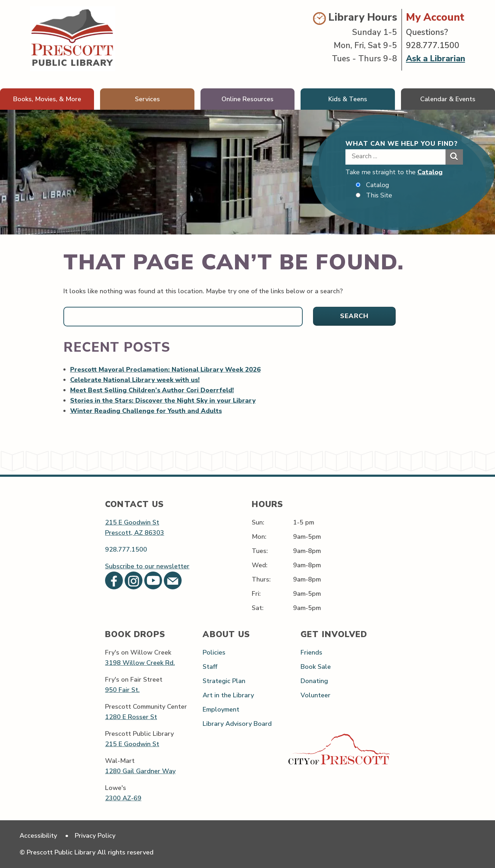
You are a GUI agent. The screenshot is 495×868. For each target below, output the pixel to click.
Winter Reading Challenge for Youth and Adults (146, 411)
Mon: (259, 537)
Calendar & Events (448, 99)
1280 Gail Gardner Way (140, 771)
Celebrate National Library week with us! (135, 380)
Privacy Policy (95, 836)
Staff (210, 667)
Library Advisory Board (237, 724)
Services (147, 99)
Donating (314, 681)
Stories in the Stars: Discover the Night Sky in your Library (163, 401)
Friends (311, 652)
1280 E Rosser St (131, 717)
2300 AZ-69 (123, 798)
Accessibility (38, 836)
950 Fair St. (122, 690)
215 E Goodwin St (132, 522)
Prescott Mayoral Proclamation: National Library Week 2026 (165, 370)
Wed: (260, 565)
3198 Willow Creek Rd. (140, 663)
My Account (435, 17)
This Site (379, 195)
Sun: (258, 522)
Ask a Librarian (436, 59)
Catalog (430, 172)
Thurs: (261, 579)
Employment (221, 709)
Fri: (256, 594)
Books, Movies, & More (47, 99)
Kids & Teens (348, 99)
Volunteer (316, 695)
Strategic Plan (224, 681)
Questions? (427, 32)
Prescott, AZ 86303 (135, 533)
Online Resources (247, 99)
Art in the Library (228, 695)
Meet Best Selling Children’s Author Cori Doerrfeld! (152, 390)
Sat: (258, 608)
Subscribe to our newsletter (147, 566)
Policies (214, 652)
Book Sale (316, 667)
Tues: (260, 551)
